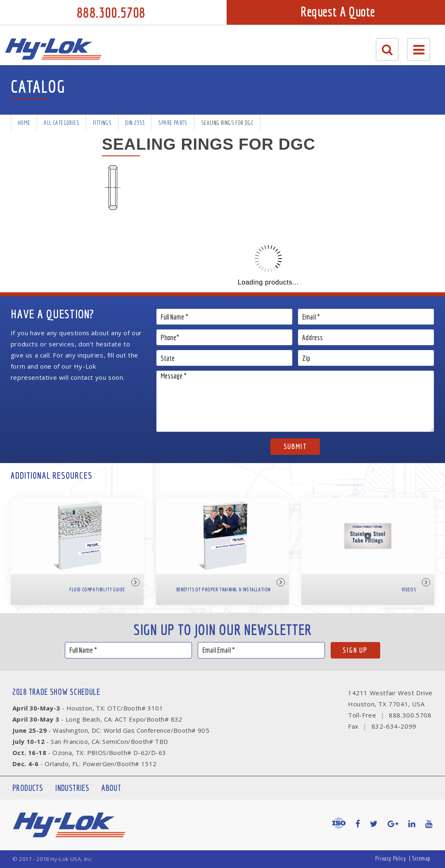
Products (28, 788)
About (111, 788)
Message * (295, 401)
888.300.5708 (111, 12)
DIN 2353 (135, 123)
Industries (72, 788)
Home (24, 123)
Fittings (102, 123)
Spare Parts (173, 123)
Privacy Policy (391, 858)
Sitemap (421, 858)
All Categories (62, 123)
